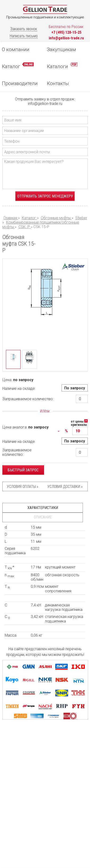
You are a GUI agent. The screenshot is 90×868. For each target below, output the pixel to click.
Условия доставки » (65, 487)
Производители (20, 83)
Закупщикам (61, 49)
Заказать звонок (24, 29)
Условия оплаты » (22, 487)
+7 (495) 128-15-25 (66, 32)
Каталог (18, 66)
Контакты (58, 83)
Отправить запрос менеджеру (45, 196)
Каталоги (62, 66)
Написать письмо (24, 36)
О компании (16, 49)
